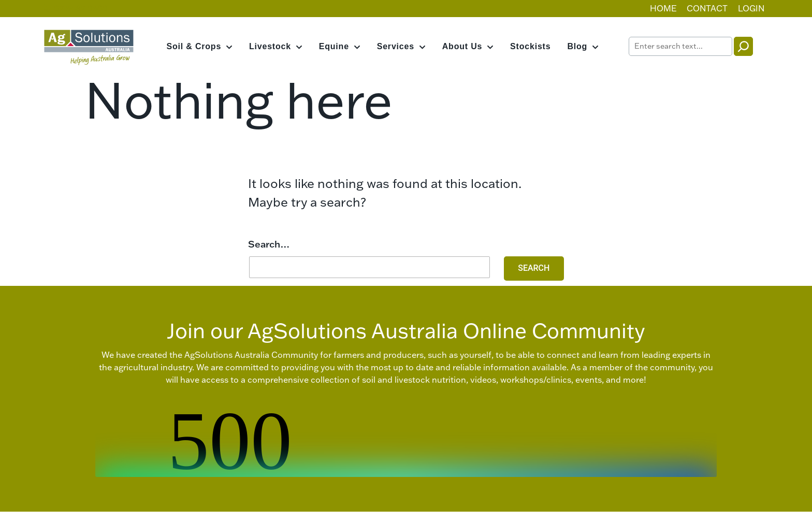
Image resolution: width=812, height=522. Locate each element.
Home (663, 8)
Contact (707, 8)
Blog (577, 46)
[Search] (743, 46)
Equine (334, 46)
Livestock (270, 46)
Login (751, 8)
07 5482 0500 (76, 8)
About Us (462, 46)
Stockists (530, 46)
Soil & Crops (194, 46)
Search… (269, 244)
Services (396, 46)
